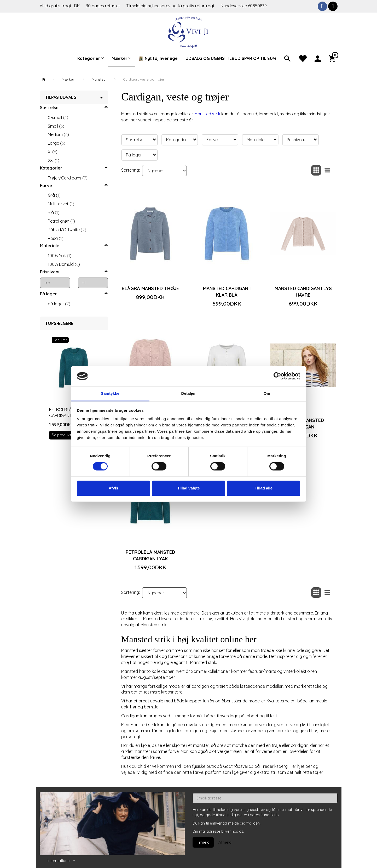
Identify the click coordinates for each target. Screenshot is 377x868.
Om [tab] (267, 393)
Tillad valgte (188, 488)
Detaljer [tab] (189, 393)
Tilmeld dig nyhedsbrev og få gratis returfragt (171, 6)
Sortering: (130, 170)
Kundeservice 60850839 (244, 6)
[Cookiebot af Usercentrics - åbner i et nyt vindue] (277, 376)
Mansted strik (207, 114)
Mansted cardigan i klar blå (227, 292)
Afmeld (225, 842)
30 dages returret (103, 6)
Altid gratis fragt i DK (60, 6)
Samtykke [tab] (110, 393)
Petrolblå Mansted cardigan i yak (150, 555)
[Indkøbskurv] (333, 58)
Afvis (114, 488)
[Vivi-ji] (188, 32)
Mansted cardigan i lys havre (303, 292)
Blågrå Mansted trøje (150, 288)
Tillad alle (264, 488)
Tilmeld (203, 842)
